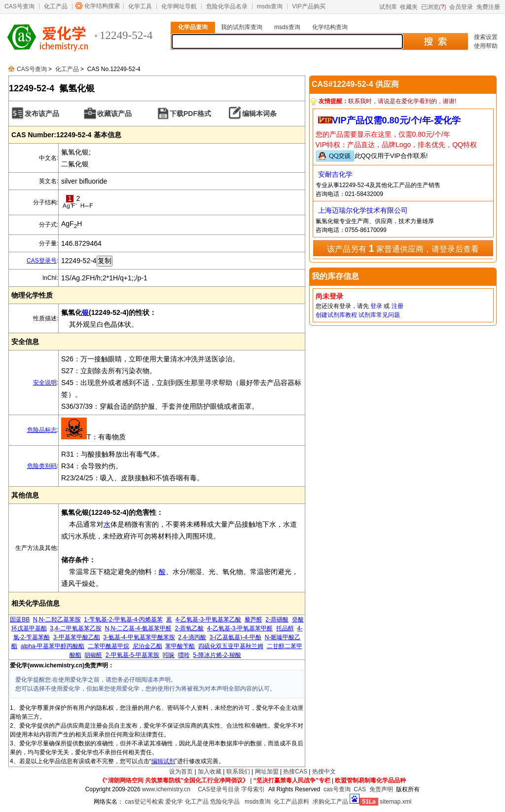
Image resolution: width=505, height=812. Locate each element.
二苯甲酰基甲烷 (108, 646)
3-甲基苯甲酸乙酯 (77, 637)
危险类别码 (42, 466)
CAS (360, 789)
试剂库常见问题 (379, 315)
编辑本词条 (259, 114)
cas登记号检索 (144, 802)
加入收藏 (210, 772)
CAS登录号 (42, 261)
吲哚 (169, 655)
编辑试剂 (163, 761)
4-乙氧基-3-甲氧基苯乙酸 (208, 619)
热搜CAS (295, 772)
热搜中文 (324, 772)
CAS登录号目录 (219, 789)
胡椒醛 (93, 655)
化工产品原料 (291, 802)
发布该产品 (42, 114)
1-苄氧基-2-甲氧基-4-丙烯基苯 (123, 619)
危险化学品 (225, 802)
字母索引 (253, 789)
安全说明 (45, 383)
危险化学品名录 (227, 6)
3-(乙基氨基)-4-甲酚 (235, 637)
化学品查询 (193, 27)
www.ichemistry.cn (166, 789)
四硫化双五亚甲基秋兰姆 (231, 646)
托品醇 (285, 628)
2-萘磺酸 (277, 619)
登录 (376, 306)
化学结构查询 (330, 27)
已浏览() (434, 7)
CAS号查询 (19, 6)
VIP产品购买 (308, 6)
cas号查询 (337, 789)
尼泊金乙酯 (147, 646)
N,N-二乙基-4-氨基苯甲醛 (138, 628)
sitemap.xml (396, 802)
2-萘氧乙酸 (190, 628)
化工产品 (56, 6)
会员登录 (461, 7)
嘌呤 (184, 655)
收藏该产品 (114, 114)
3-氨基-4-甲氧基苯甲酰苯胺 (139, 637)
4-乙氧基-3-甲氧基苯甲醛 (240, 628)
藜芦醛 (253, 619)
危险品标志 (42, 430)
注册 (397, 306)
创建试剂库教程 (336, 315)
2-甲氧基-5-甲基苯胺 (132, 655)
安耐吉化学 (335, 174)
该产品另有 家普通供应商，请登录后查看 (403, 248)
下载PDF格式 (190, 114)
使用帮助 (486, 46)
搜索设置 (486, 37)
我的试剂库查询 (242, 27)
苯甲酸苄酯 (180, 646)
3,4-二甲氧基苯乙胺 (76, 628)
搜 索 (435, 41)
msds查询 (270, 6)
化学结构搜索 (102, 6)
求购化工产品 (330, 802)
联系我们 (238, 772)
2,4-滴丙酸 (192, 637)
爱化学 (174, 802)
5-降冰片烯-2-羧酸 (217, 655)
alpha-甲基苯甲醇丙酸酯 (53, 646)
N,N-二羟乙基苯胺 (57, 619)
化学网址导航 (179, 6)
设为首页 (181, 772)
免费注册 (488, 7)
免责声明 (381, 789)
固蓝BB (20, 619)
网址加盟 (267, 772)
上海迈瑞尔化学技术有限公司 (363, 210)
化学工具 (140, 6)
